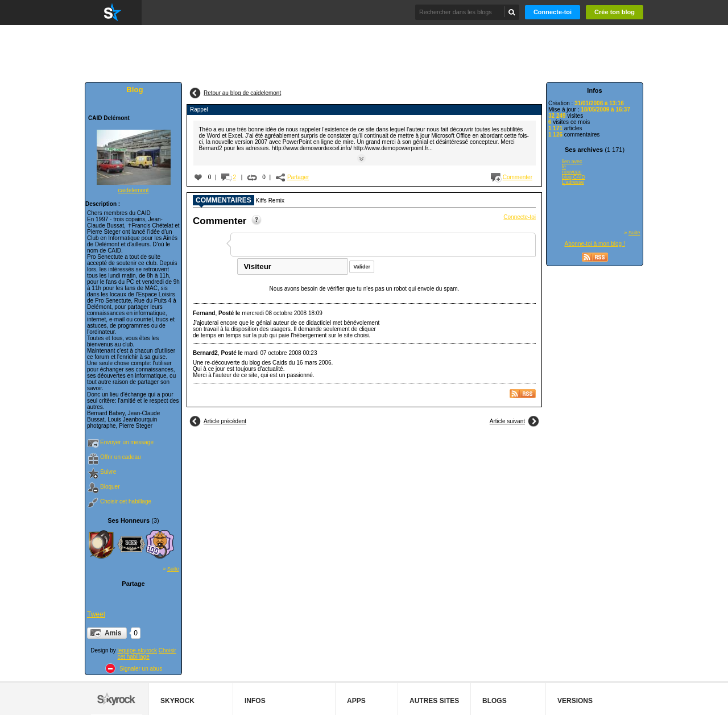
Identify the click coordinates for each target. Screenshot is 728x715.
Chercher (512, 12)
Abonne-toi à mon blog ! (595, 244)
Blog (135, 90)
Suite (173, 569)
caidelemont (134, 190)
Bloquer (110, 487)
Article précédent (225, 421)
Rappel (199, 109)
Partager (298, 177)
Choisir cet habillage (126, 501)
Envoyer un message (127, 442)
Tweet (96, 614)
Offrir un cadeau (121, 457)
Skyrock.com (113, 13)
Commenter (518, 177)
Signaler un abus (141, 669)
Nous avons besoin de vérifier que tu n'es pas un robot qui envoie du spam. (365, 289)
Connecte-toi (553, 12)
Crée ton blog (615, 12)
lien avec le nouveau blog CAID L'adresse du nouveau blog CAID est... (574, 172)
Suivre (108, 472)
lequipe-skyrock (137, 650)
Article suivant (507, 421)
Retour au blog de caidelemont (242, 93)
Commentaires (224, 201)
